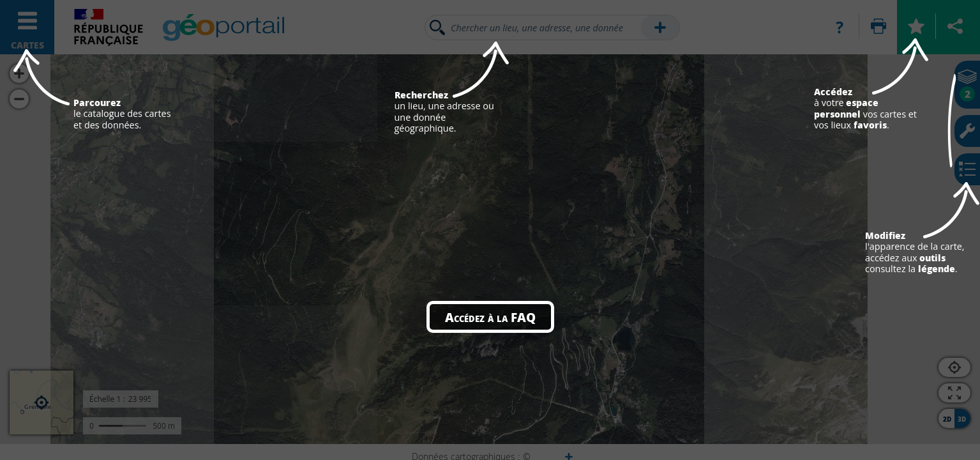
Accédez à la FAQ (490, 317)
